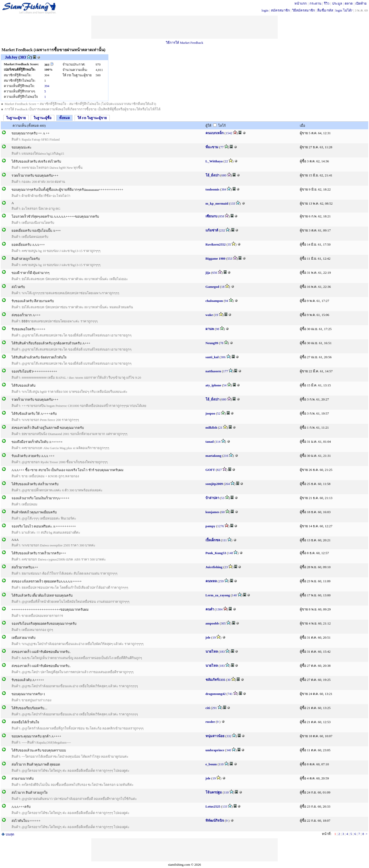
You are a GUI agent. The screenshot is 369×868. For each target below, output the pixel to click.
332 (229, 736)
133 (233, 203)
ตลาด (349, 3)
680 (224, 175)
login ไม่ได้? (344, 10)
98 (217, 329)
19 (216, 315)
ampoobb (212, 623)
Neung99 (212, 343)
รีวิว (327, 3)
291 (214, 708)
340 (229, 750)
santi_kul (212, 357)
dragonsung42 (216, 694)
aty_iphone (213, 385)
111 (224, 540)
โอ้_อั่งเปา (213, 175)
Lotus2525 (213, 806)
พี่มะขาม (212, 147)
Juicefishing (214, 567)
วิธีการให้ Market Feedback (184, 43)
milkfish (211, 427)
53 (223, 498)
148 (231, 553)
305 (223, 623)
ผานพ (210, 329)
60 (223, 512)
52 (219, 413)
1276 (221, 526)
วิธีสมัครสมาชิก (304, 10)
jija (208, 273)
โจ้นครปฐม (214, 792)
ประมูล (337, 3)
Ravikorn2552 (216, 244)
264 (227, 484)
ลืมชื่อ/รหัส (325, 10)
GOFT (210, 470)
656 (215, 273)
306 (223, 357)
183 (222, 652)
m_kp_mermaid (217, 203)
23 (226, 567)
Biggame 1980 (216, 258)
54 (225, 385)
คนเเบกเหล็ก (215, 133)
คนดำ (210, 609)
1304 (219, 609)
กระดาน (315, 3)
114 (218, 442)
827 (219, 470)
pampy (210, 526)
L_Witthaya (214, 161)
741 (230, 694)
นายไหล (212, 652)
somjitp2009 (214, 484)
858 (222, 216)
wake (209, 315)
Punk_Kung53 (216, 553)
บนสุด (8, 834)
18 (223, 287)
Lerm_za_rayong (218, 595)
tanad (210, 442)
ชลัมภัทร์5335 (215, 680)
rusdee (210, 722)
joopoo (210, 413)
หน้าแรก (301, 3)
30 (229, 680)
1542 (229, 133)
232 (222, 230)
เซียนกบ (211, 216)
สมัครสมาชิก (280, 10)
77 (222, 147)
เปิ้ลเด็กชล (213, 540)
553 (230, 258)
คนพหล (211, 581)
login (265, 10)
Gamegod (212, 287)
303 (23, 57)
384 (224, 189)
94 (226, 301)
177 (225, 371)
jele (208, 637)
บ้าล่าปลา (212, 498)
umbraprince (215, 750)
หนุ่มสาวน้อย (215, 736)
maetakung (213, 456)
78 (222, 343)
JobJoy (11, 57)
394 (47, 86)
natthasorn (213, 371)
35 (229, 244)
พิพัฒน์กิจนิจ (215, 821)
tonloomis (212, 189)
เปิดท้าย (361, 3)
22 (226, 161)
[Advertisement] (184, 27)
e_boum (211, 764)
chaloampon (214, 301)
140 (234, 595)
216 (226, 456)
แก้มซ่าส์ (212, 230)
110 (221, 764)
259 (221, 581)
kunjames (212, 512)
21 (221, 427)
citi (208, 708)
